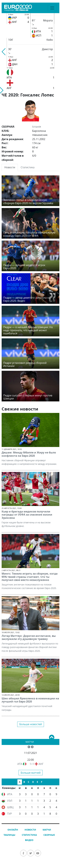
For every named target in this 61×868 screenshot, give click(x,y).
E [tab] (37, 782)
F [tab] (42, 782)
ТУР (10, 814)
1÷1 (32, 764)
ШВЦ (10, 807)
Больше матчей (31, 773)
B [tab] (24, 782)
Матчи (30, 742)
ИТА (20, 764)
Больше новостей (31, 724)
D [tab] (33, 782)
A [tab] (20, 782)
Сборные (49, 835)
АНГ (41, 764)
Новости (30, 830)
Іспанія (37, 127)
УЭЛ (10, 801)
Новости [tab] (10, 167)
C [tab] (29, 782)
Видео (29, 840)
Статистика (29, 835)
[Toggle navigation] (52, 8)
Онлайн (13, 830)
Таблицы (9, 835)
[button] (4, 52)
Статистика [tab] (28, 167)
